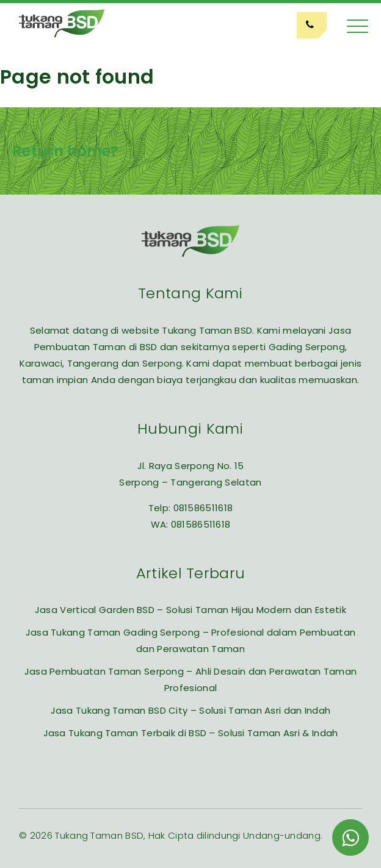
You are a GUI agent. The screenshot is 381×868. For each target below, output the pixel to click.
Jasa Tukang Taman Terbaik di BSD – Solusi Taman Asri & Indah (191, 733)
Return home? (66, 151)
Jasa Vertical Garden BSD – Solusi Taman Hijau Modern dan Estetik (191, 610)
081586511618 (203, 508)
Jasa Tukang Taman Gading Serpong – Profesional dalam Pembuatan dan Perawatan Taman (191, 640)
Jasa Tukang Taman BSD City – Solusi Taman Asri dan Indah (191, 710)
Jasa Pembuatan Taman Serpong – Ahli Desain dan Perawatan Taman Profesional (191, 680)
